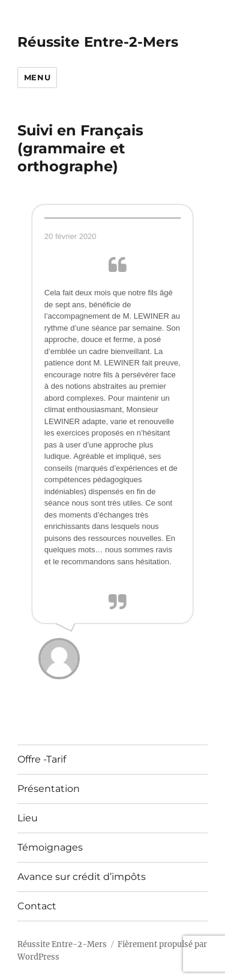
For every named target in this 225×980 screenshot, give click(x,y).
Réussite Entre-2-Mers (98, 42)
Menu (37, 77)
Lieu (28, 818)
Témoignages (50, 847)
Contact (37, 906)
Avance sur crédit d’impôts (82, 877)
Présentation (49, 789)
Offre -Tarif (42, 759)
